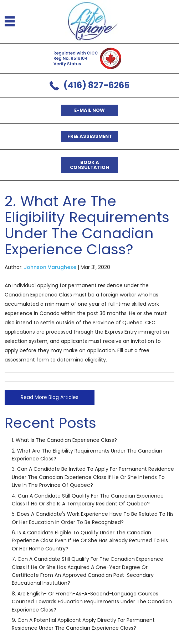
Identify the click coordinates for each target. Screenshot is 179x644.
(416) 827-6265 (96, 85)
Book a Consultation (89, 165)
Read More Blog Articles (50, 397)
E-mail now (89, 110)
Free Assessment (90, 136)
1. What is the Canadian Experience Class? (64, 440)
